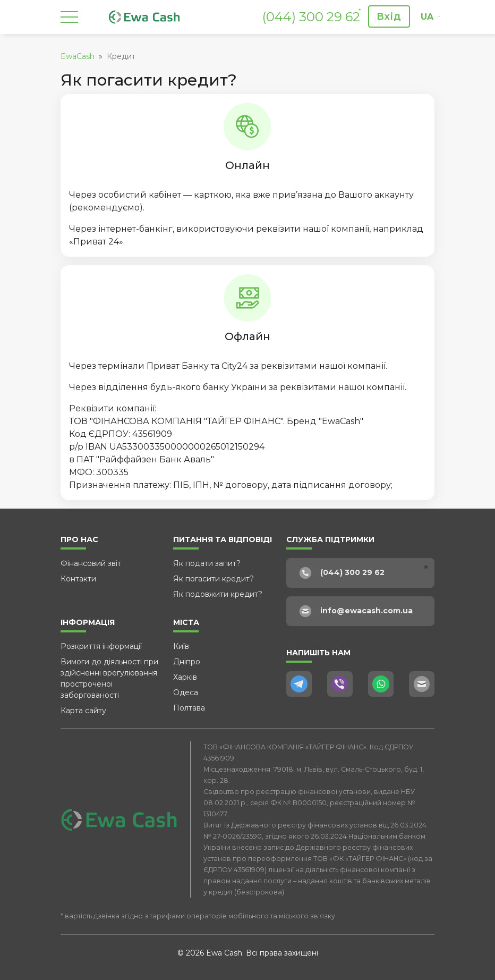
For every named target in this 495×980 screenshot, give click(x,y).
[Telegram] (299, 684)
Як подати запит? (207, 563)
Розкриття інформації (101, 646)
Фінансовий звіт (91, 563)
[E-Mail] (422, 684)
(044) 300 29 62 (311, 17)
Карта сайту (83, 711)
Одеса (186, 692)
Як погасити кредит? (214, 579)
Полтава (189, 708)
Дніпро (187, 662)
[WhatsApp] (381, 684)
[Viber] (340, 684)
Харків (185, 677)
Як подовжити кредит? (218, 594)
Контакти (78, 579)
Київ (181, 646)
